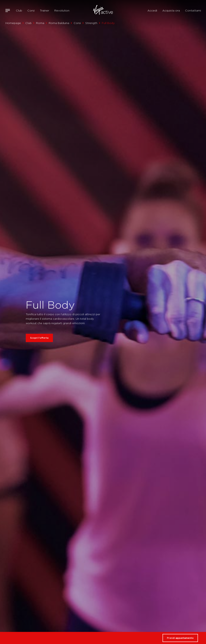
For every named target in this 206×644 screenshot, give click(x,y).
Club (19, 10)
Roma (40, 23)
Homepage (13, 23)
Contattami (193, 10)
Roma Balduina (59, 23)
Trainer (44, 10)
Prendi (180, 638)
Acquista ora (171, 10)
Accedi (152, 10)
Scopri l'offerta (39, 338)
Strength (91, 23)
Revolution (62, 10)
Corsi (31, 10)
